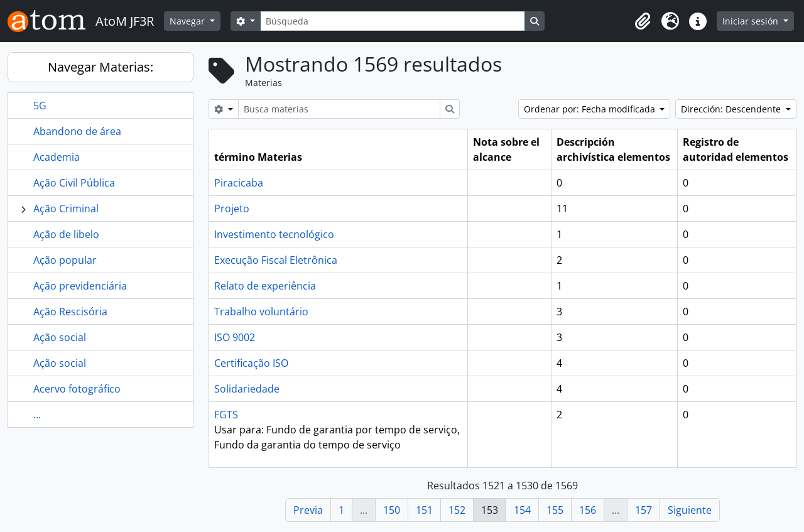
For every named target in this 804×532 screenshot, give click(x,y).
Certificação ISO (251, 363)
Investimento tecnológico (274, 234)
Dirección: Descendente (732, 109)
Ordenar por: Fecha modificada (591, 109)
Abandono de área (77, 131)
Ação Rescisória (70, 312)
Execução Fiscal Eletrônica (276, 260)
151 (424, 510)
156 (588, 510)
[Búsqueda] (393, 21)
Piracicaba (239, 183)
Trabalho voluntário (261, 312)
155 (555, 510)
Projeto (232, 209)
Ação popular (65, 260)
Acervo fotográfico (77, 389)
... (37, 415)
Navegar (188, 21)
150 (392, 510)
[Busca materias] (339, 109)
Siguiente (690, 510)
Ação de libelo (66, 234)
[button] (643, 21)
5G (40, 106)
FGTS (226, 415)
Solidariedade (247, 389)
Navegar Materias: (100, 67)
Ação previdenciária (80, 286)
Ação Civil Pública (74, 183)
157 (644, 510)
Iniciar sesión (752, 21)
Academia (57, 157)
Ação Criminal (66, 209)
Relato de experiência (265, 286)
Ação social (60, 337)
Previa (308, 510)
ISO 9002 (235, 337)
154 (522, 510)
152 (457, 510)
